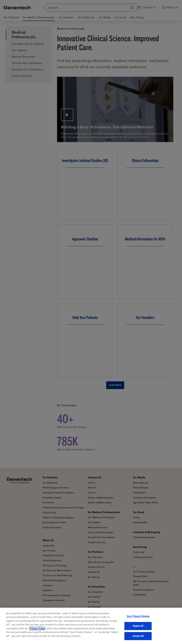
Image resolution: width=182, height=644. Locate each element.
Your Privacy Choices (138, 620)
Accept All (138, 640)
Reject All (138, 630)
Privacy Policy (37, 632)
